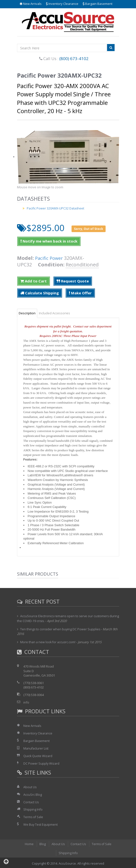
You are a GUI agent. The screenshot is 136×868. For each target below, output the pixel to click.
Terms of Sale (34, 816)
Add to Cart (34, 281)
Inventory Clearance (62, 4)
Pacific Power (50, 258)
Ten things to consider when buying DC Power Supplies (61, 629)
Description (27, 313)
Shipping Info (33, 809)
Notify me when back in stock (49, 241)
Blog (42, 843)
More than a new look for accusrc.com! (49, 642)
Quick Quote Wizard (38, 755)
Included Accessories (54, 313)
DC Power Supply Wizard (42, 763)
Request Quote (73, 281)
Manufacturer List (36, 748)
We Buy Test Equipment (41, 823)
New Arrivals (31, 4)
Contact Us (31, 801)
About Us (30, 786)
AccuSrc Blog (33, 794)
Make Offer (80, 293)
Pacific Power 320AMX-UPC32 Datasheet (56, 208)
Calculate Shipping (40, 293)
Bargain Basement (98, 4)
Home (28, 843)
